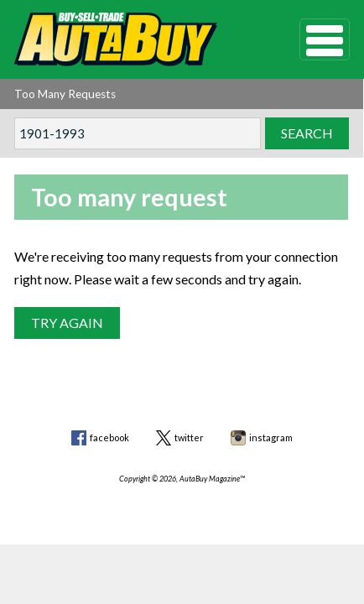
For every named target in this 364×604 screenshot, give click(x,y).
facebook (109, 437)
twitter (189, 437)
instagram (271, 437)
